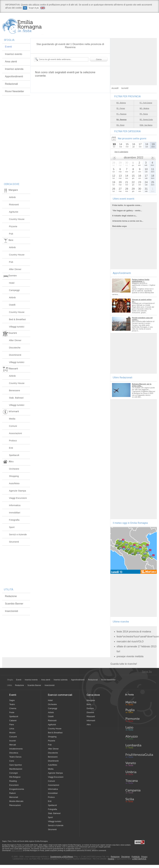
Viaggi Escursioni (18, 498)
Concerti (13, 737)
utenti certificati (17, 850)
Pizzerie (13, 226)
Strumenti (14, 542)
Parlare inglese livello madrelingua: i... (141, 280)
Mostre (12, 733)
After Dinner (15, 269)
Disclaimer (126, 857)
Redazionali (11, 84)
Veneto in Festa (139, 765)
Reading (13, 781)
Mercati (13, 745)
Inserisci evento (14, 54)
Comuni (13, 426)
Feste (12, 712)
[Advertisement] (134, 57)
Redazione (11, 596)
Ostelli (12, 305)
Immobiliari (15, 513)
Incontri (13, 741)
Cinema (13, 708)
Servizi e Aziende (18, 534)
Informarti (91, 720)
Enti (11, 448)
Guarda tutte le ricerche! (124, 664)
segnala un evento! (89, 849)
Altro (89, 725)
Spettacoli (14, 455)
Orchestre (14, 469)
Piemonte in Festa (139, 720)
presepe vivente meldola (130, 656)
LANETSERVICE (139, 859)
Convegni (14, 773)
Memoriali (14, 797)
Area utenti (11, 62)
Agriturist (14, 212)
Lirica (12, 729)
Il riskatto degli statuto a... (125, 216)
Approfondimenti (14, 76)
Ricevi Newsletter (15, 91)
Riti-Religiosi (15, 777)
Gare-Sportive (16, 765)
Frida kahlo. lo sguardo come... (127, 205)
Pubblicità (136, 857)
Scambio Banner (14, 604)
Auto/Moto (14, 483)
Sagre (12, 700)
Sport (12, 527)
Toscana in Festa (139, 782)
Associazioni (15, 433)
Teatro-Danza (15, 757)
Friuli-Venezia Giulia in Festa (139, 756)
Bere (89, 704)
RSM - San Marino (146, 125)
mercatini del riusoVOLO (130, 641)
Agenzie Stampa (17, 491)
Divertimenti (15, 355)
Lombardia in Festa (139, 747)
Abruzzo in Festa (139, 738)
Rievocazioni (15, 805)
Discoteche (15, 348)
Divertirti (90, 712)
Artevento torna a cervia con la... (128, 221)
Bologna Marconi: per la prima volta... (142, 385)
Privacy (144, 857)
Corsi (12, 761)
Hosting (111, 859)
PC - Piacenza (121, 114)
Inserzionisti (11, 611)
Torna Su (147, 672)
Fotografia (14, 520)
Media (12, 419)
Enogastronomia (17, 789)
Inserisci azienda (14, 69)
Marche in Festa (139, 703)
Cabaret (13, 720)
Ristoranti (14, 204)
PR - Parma (144, 114)
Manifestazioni (16, 769)
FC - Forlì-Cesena (146, 103)
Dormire (90, 708)
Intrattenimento (16, 749)
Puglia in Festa (139, 712)
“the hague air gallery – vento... (127, 211)
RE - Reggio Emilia (146, 120)
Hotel (12, 283)
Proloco (13, 441)
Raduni (12, 793)
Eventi (8, 47)
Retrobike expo (120, 226)
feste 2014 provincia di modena (134, 632)
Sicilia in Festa (139, 800)
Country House (17, 219)
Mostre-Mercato (16, 801)
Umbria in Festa (139, 773)
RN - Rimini (120, 125)
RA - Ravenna (121, 120)
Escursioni (14, 785)
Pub (11, 234)
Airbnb (12, 197)
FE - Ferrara (121, 108)
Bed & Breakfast (17, 319)
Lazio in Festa (139, 729)
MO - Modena (144, 108)
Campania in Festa (139, 791)
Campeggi (14, 290)
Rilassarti (91, 716)
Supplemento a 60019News (62, 857)
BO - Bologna (121, 103)
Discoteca (14, 753)
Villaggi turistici (17, 327)
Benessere (15, 390)
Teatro (12, 704)
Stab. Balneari (16, 398)
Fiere (12, 725)
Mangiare (91, 700)
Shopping (14, 476)
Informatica (15, 505)
